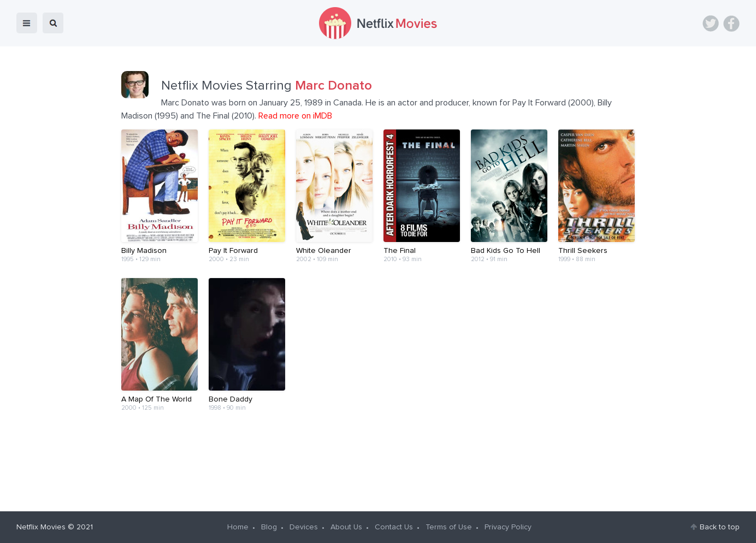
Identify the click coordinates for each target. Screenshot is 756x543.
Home (238, 527)
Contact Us (394, 527)
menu (27, 23)
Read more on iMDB (295, 116)
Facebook (731, 23)
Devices (304, 527)
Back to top (720, 527)
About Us (346, 527)
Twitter (711, 23)
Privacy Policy (508, 527)
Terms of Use (449, 527)
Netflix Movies (41, 527)
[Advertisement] (378, 461)
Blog (269, 527)
